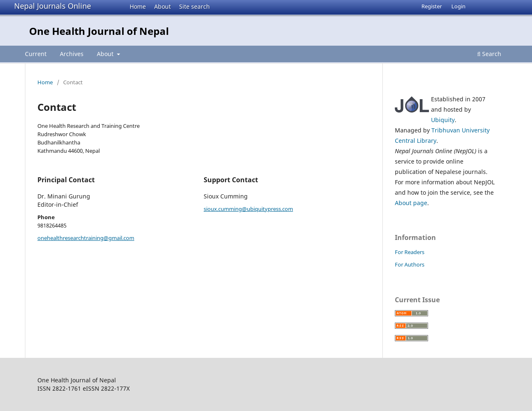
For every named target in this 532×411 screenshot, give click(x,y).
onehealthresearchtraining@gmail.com (86, 238)
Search (489, 54)
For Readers (410, 252)
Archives (72, 54)
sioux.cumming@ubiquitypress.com (248, 209)
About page (411, 203)
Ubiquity (443, 120)
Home (138, 6)
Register (432, 6)
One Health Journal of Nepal (99, 31)
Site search (195, 6)
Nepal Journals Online (53, 6)
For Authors (410, 264)
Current (36, 54)
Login (458, 6)
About (163, 6)
